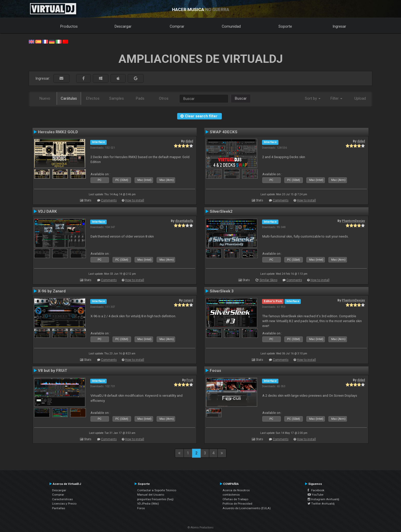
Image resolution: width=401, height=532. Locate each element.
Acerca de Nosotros (236, 490)
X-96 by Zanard (52, 291)
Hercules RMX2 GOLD (58, 132)
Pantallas (59, 508)
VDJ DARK (47, 211)
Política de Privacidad (237, 504)
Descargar (123, 26)
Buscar (241, 98)
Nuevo (45, 98)
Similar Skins (268, 280)
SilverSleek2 (221, 211)
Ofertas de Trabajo (235, 499)
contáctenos (231, 495)
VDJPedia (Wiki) (148, 504)
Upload (360, 98)
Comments (109, 200)
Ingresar (339, 26)
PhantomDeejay (353, 221)
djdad (189, 141)
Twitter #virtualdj (321, 504)
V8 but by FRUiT (53, 371)
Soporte (285, 26)
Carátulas (69, 98)
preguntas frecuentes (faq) (155, 499)
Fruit (190, 380)
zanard (188, 300)
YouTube (315, 495)
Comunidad (231, 26)
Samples (117, 98)
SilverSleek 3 (222, 291)
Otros (164, 98)
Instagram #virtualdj (323, 499)
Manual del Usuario (151, 495)
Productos (69, 26)
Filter (336, 98)
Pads (140, 98)
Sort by (313, 98)
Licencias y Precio (64, 504)
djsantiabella (184, 221)
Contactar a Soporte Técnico (157, 490)
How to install (135, 200)
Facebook (316, 490)
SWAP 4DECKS (224, 132)
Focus (215, 371)
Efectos (93, 98)
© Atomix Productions (201, 528)
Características (62, 499)
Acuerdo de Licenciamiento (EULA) (247, 508)
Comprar (177, 26)
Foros (141, 508)
